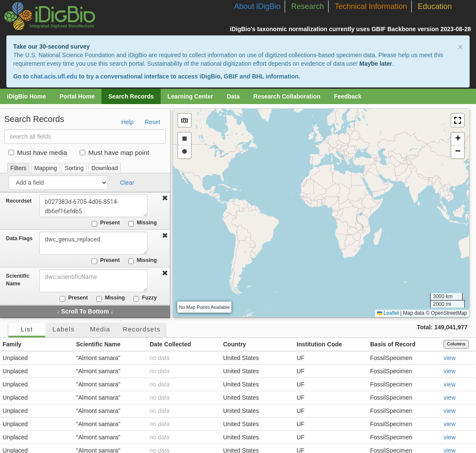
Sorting (74, 168)
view (450, 358)
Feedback (348, 96)
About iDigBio (257, 6)
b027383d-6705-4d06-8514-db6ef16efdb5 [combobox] (95, 206)
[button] (458, 120)
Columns (456, 344)
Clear (127, 183)
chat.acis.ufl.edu (54, 76)
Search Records (131, 96)
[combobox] (95, 281)
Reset (152, 122)
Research (307, 6)
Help (128, 122)
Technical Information (371, 6)
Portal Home (77, 96)
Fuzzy (145, 298)
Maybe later (376, 64)
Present (106, 223)
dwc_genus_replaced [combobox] (95, 243)
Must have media (38, 152)
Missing (143, 223)
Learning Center (190, 96)
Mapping (46, 168)
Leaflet (388, 313)
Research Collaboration (287, 96)
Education (435, 6)
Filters (18, 168)
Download (104, 168)
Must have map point (114, 152)
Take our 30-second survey (51, 46)
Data (233, 96)
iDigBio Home (26, 96)
